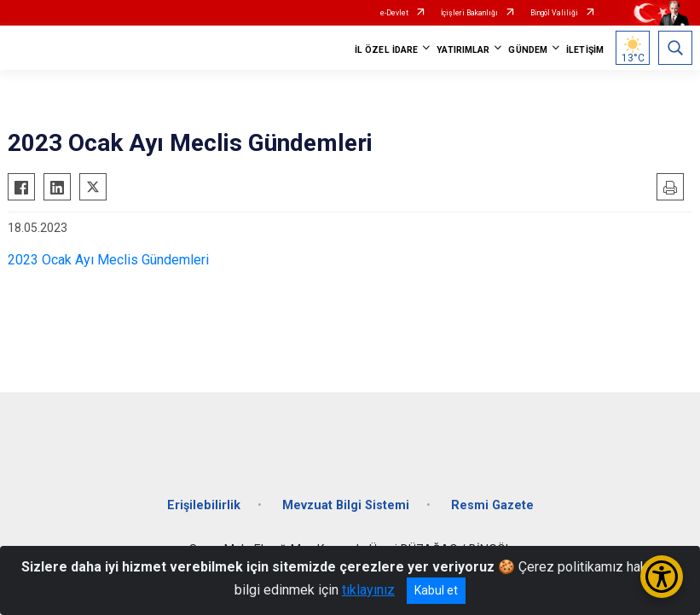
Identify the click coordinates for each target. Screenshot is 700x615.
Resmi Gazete (492, 505)
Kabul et (436, 590)
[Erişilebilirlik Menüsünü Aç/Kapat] (662, 577)
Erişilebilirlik (204, 505)
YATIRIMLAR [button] (463, 50)
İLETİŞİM (585, 50)
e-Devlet (394, 13)
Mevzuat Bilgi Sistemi (346, 505)
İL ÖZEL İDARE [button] (386, 50)
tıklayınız (368, 590)
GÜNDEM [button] (528, 50)
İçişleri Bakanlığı (469, 13)
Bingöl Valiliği (554, 13)
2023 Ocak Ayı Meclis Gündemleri (108, 260)
